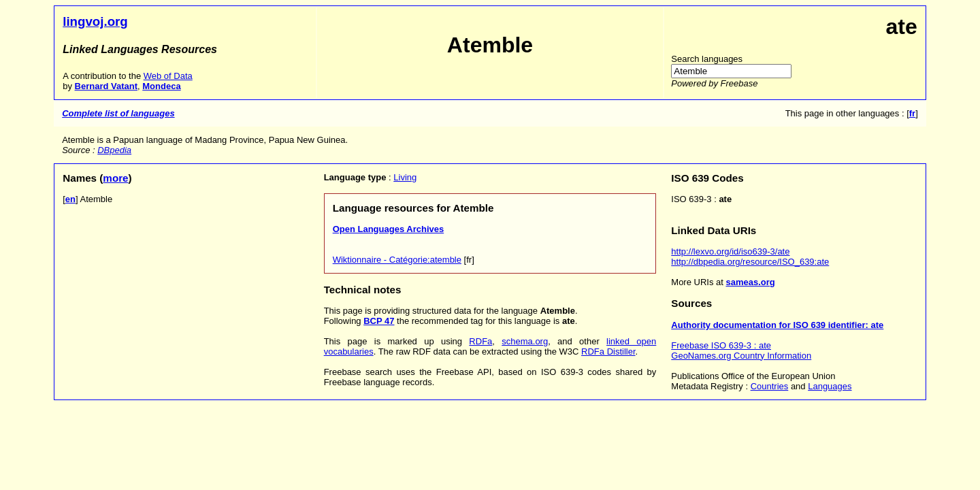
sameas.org (750, 282)
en (70, 199)
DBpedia (114, 150)
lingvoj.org (95, 21)
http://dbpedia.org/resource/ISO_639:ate (750, 262)
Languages (830, 386)
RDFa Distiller (608, 352)
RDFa (480, 341)
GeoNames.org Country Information (741, 356)
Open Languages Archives (389, 229)
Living (405, 177)
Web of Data (168, 76)
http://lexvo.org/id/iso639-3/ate (730, 251)
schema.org (525, 341)
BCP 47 (379, 321)
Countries (770, 386)
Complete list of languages (118, 113)
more (115, 178)
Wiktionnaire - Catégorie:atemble (397, 260)
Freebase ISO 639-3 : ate (721, 345)
